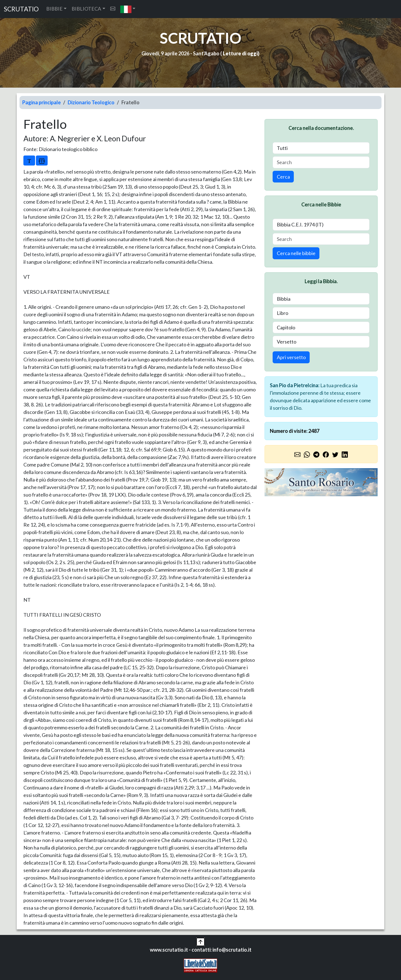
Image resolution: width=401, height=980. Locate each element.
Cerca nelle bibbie (296, 253)
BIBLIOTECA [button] (86, 9)
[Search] (321, 162)
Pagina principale (41, 102)
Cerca (283, 177)
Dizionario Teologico (91, 102)
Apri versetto (291, 357)
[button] (128, 9)
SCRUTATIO (21, 9)
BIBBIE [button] (54, 9)
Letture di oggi (240, 53)
